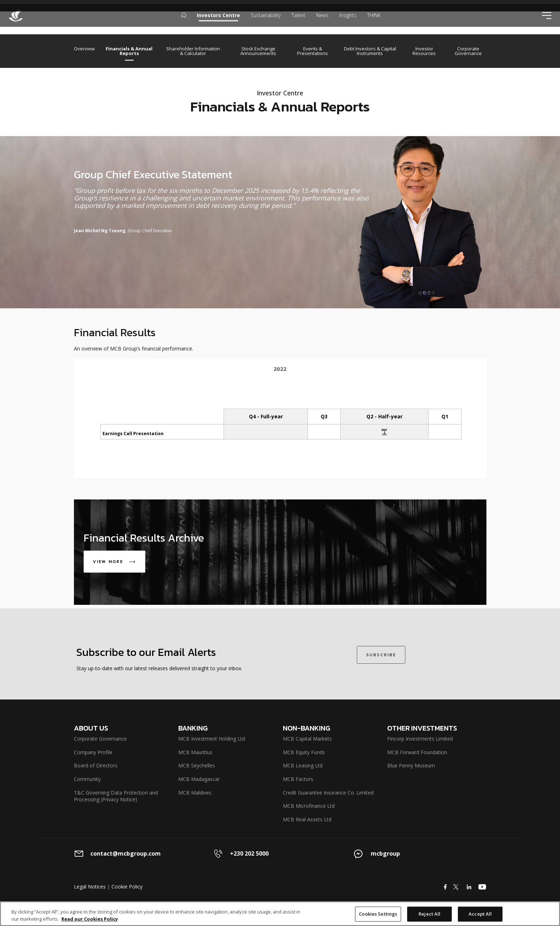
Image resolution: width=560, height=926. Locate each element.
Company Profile (93, 752)
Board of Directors (96, 765)
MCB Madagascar (199, 779)
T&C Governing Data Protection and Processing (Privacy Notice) (116, 796)
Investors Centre (218, 23)
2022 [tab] (280, 369)
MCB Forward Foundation (417, 752)
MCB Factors (298, 779)
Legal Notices (90, 887)
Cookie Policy (127, 887)
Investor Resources (424, 51)
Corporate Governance (468, 51)
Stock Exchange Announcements (258, 51)
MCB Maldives (195, 793)
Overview (84, 49)
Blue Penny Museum (411, 765)
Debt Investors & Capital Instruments (370, 51)
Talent (298, 23)
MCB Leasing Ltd (303, 765)
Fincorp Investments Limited (420, 739)
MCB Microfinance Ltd (309, 806)
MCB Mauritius (195, 752)
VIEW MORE (117, 562)
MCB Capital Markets (307, 739)
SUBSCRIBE (381, 655)
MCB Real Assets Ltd (307, 819)
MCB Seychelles (197, 765)
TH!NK (374, 23)
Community (87, 779)
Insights (348, 23)
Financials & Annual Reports (129, 51)
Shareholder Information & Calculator (193, 51)
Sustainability (266, 23)
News (322, 23)
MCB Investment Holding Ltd (212, 739)
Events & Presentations (312, 51)
